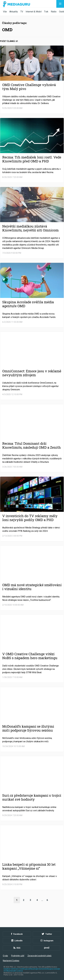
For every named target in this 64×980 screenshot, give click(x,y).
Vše (5, 12)
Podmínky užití (18, 956)
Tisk (46, 12)
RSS (17, 948)
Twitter (47, 934)
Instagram (47, 941)
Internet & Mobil (34, 12)
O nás (5, 956)
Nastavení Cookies (11, 961)
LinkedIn (17, 941)
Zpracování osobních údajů (39, 956)
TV (22, 12)
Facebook (17, 934)
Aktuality (14, 12)
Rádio (54, 12)
